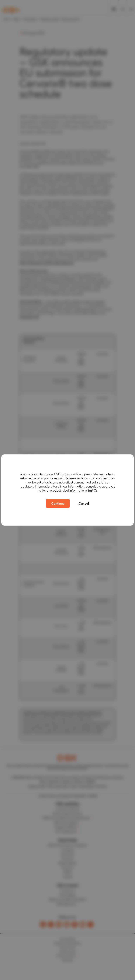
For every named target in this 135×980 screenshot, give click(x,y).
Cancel (84, 503)
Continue (58, 503)
